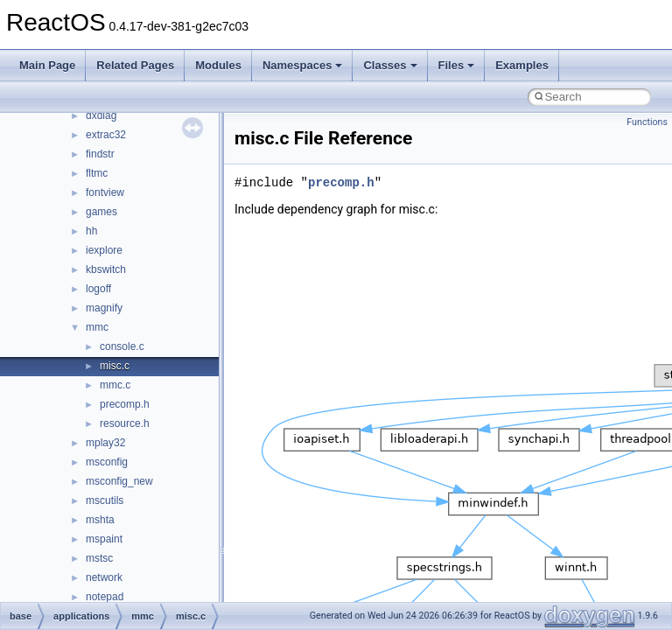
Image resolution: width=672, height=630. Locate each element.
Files (457, 65)
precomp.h (125, 404)
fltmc (97, 173)
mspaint (104, 539)
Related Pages (135, 65)
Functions (647, 122)
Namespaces (303, 65)
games (101, 212)
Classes (390, 65)
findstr (100, 154)
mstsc (99, 558)
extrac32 (106, 135)
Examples (522, 65)
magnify (104, 308)
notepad (105, 597)
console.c (122, 346)
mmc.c (115, 385)
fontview (105, 192)
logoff (98, 289)
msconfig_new (119, 481)
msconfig (107, 462)
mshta (100, 520)
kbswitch (106, 269)
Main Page (47, 65)
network (104, 577)
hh (91, 231)
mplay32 (105, 443)
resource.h (125, 423)
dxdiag (101, 115)
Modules (218, 65)
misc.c (115, 366)
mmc (97, 327)
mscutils (105, 500)
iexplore (104, 250)
